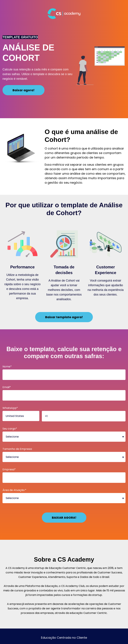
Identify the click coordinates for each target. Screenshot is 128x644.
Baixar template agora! (64, 317)
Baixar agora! (23, 90)
